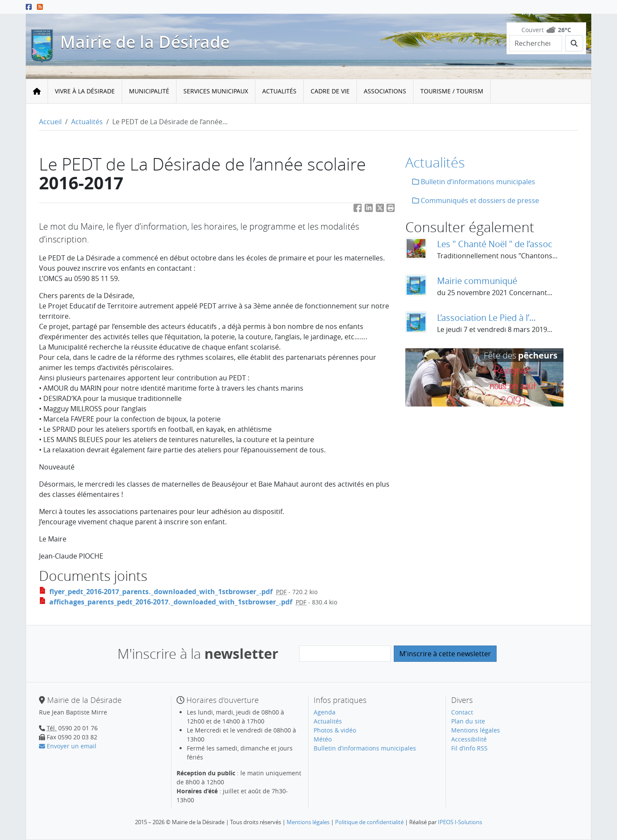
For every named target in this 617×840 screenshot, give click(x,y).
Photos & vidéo (335, 730)
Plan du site (468, 721)
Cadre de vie (330, 91)
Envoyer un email (68, 746)
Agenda (325, 712)
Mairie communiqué (477, 281)
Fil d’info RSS (469, 748)
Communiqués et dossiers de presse (476, 200)
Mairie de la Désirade (145, 42)
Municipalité (149, 91)
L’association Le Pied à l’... (486, 318)
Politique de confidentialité (369, 822)
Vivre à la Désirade (85, 91)
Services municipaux (216, 91)
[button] (391, 210)
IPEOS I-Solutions (460, 822)
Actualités (279, 91)
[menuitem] (85, 91)
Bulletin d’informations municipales (474, 182)
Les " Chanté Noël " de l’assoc (495, 244)
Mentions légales (476, 730)
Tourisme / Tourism (452, 91)
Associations (385, 91)
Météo (323, 739)
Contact (462, 712)
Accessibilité (469, 739)
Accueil (50, 122)
